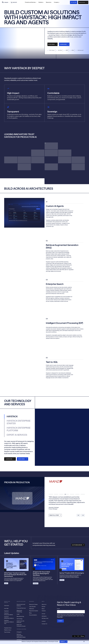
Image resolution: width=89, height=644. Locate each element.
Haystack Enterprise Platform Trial (9, 622)
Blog (30, 613)
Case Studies (32, 607)
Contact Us (44, 624)
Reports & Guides (34, 611)
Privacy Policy (60, 617)
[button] (31, 2)
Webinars (32, 609)
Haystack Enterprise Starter (9, 614)
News (43, 609)
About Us (44, 604)
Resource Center (33, 604)
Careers (44, 611)
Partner (44, 607)
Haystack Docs (8, 628)
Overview (7, 606)
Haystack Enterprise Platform (9, 618)
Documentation (33, 615)
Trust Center (7, 632)
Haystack (6, 611)
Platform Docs (8, 630)
